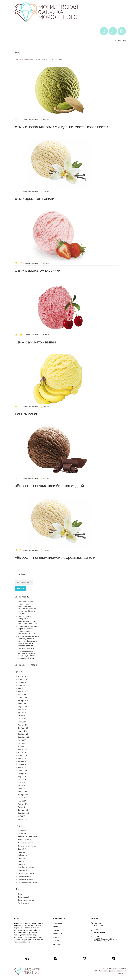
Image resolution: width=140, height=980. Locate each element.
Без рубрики (22, 834)
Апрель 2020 (23, 798)
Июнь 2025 (22, 685)
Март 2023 (22, 752)
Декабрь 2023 (23, 728)
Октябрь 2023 (23, 734)
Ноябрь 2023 (23, 731)
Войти (20, 894)
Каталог (56, 930)
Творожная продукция (26, 876)
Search (21, 588)
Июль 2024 (22, 710)
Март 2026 (22, 676)
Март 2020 (22, 801)
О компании (57, 923)
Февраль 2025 (23, 698)
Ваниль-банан (26, 414)
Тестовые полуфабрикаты (28, 882)
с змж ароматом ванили (35, 199)
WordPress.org (23, 903)
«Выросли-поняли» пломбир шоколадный (49, 486)
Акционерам (22, 831)
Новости (21, 861)
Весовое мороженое (30, 120)
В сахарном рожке (25, 840)
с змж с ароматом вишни (35, 342)
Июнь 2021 (22, 780)
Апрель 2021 (23, 786)
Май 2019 (21, 816)
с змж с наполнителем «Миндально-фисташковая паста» (62, 127)
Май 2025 (21, 688)
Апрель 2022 (23, 767)
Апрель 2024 (23, 719)
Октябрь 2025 (23, 682)
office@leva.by (100, 932)
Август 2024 (22, 707)
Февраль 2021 (23, 792)
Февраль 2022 (23, 771)
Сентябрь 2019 (23, 813)
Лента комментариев (26, 900)
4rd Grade (21, 574)
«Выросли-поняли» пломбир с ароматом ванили (55, 558)
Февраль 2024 (23, 725)
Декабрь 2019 (23, 810)
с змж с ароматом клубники (38, 270)
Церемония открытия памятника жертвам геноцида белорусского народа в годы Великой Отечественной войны (27, 653)
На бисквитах (23, 855)
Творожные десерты (25, 879)
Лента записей (23, 897)
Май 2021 (21, 783)
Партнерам (57, 934)
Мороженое (22, 852)
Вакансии (56, 944)
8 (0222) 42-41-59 (101, 926)
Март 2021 (22, 789)
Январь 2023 (23, 758)
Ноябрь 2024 (23, 704)
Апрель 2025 (23, 691)
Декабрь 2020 (23, 795)
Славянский (22, 870)
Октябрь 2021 (23, 774)
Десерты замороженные (27, 846)
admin (47, 120)
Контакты (56, 941)
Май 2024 (21, 716)
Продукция (22, 864)
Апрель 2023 (23, 749)
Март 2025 (22, 695)
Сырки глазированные (26, 873)
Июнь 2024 (22, 713)
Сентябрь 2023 (23, 737)
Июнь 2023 (22, 743)
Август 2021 (22, 777)
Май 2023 (21, 746)
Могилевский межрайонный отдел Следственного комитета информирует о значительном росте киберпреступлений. (28, 641)
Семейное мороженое (26, 867)
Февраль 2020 (23, 804)
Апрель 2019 (23, 819)
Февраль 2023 (23, 755)
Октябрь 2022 (23, 764)
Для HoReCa (23, 849)
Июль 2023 (22, 740)
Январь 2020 (23, 807)
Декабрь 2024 (23, 701)
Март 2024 (22, 722)
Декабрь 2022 (23, 761)
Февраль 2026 (23, 679)
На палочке (22, 858)
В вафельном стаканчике (27, 837)
